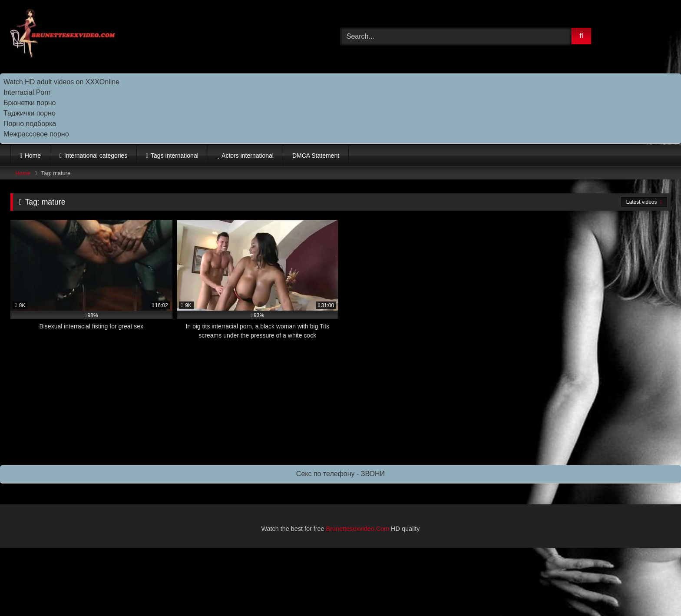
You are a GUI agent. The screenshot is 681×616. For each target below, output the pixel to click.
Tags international (175, 156)
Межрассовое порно (36, 134)
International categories (96, 156)
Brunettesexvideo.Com (358, 529)
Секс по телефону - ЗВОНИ (340, 474)
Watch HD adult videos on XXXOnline (61, 82)
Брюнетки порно (30, 103)
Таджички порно (30, 113)
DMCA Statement (316, 156)
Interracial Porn (27, 92)
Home (33, 156)
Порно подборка (30, 124)
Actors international (248, 156)
